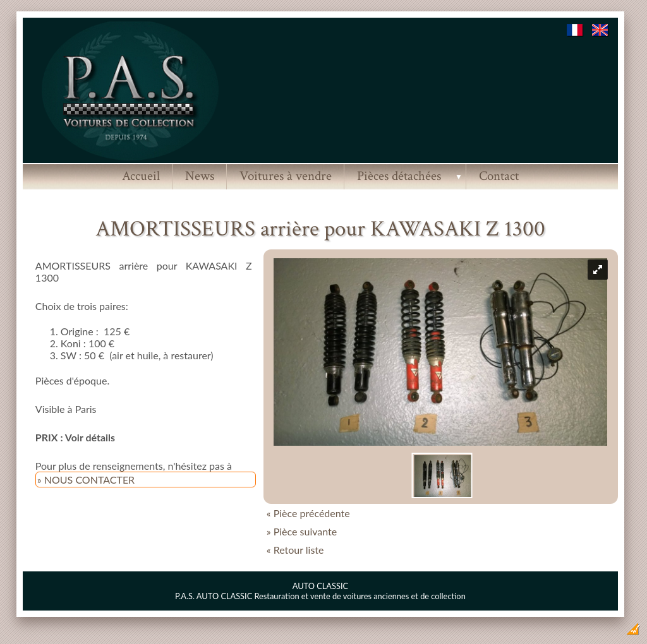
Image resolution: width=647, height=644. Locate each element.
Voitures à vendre (286, 176)
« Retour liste (295, 550)
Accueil (141, 176)
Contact (499, 176)
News (200, 176)
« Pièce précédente (308, 513)
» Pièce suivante (302, 531)
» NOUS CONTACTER (86, 480)
